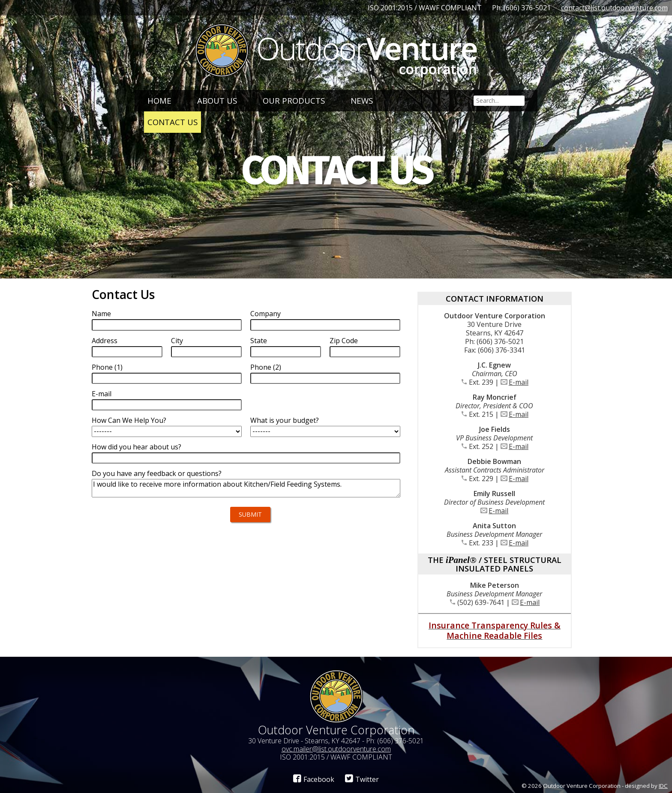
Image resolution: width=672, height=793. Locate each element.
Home (159, 100)
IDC (663, 786)
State (259, 341)
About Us (217, 100)
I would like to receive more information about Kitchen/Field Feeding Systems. (246, 488)
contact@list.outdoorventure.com (614, 8)
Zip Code (344, 341)
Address (105, 341)
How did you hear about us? (136, 447)
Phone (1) (107, 367)
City (177, 341)
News (362, 100)
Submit (250, 514)
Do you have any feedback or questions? (157, 473)
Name (101, 314)
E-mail (102, 394)
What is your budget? (285, 420)
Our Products (294, 100)
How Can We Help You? (129, 420)
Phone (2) (266, 367)
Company (265, 314)
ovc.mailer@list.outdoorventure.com (336, 749)
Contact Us (172, 122)
